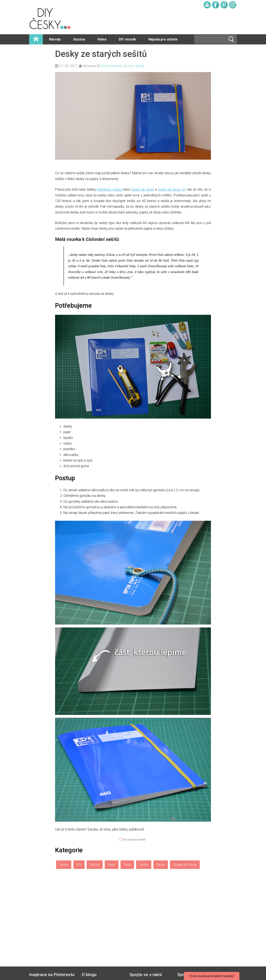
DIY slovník (127, 39)
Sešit (127, 865)
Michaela (89, 66)
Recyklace (114, 66)
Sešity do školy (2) (172, 189)
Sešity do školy (143, 189)
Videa (102, 39)
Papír (112, 865)
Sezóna (79, 39)
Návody (55, 39)
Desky (64, 865)
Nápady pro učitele (163, 39)
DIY (103, 66)
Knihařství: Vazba (109, 189)
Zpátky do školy (185, 865)
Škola (140, 66)
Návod (95, 865)
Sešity (144, 865)
